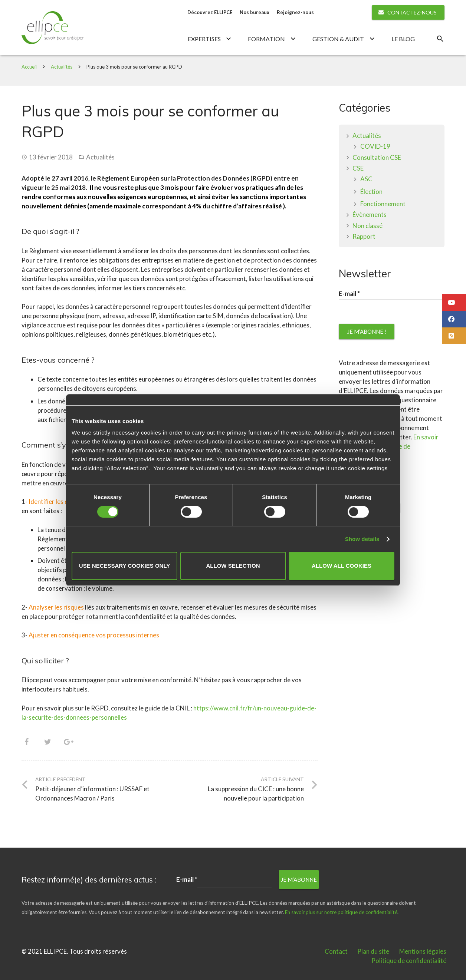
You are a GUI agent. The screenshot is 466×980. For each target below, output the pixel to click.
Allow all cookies (342, 566)
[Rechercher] (440, 39)
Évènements (370, 215)
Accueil (29, 67)
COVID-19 (375, 147)
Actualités (62, 67)
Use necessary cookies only (124, 566)
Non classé (367, 226)
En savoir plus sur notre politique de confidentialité (341, 912)
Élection (371, 192)
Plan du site (373, 951)
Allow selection (233, 566)
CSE (358, 169)
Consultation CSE (377, 158)
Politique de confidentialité (409, 961)
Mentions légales (423, 951)
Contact (336, 951)
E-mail (349, 294)
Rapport (364, 237)
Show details (362, 539)
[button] (454, 302)
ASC (366, 179)
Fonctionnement (383, 204)
